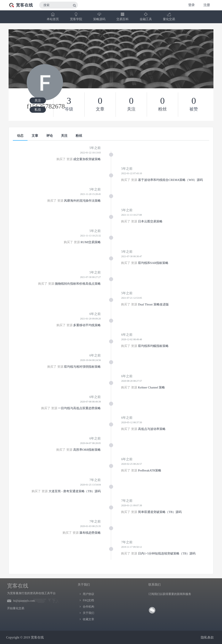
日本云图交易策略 (150, 221)
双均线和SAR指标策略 (153, 263)
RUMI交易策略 (91, 242)
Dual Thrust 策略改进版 (153, 304)
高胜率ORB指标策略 (87, 450)
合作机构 (88, 607)
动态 (20, 136)
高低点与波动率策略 (152, 429)
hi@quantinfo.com (24, 601)
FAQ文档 (88, 600)
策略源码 (99, 17)
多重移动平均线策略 (87, 325)
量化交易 (169, 17)
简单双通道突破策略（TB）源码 (160, 512)
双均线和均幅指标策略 (153, 346)
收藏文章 (88, 619)
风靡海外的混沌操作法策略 (82, 201)
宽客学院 (76, 17)
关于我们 (88, 613)
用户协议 (88, 594)
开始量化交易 (16, 608)
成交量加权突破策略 (87, 159)
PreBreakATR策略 (150, 470)
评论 (50, 136)
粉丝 (79, 136)
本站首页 (53, 17)
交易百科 (123, 17)
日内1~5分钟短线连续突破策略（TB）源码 (167, 553)
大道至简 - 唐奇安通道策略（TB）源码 (75, 491)
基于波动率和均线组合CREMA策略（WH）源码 (170, 180)
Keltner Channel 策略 (151, 387)
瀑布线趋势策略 (90, 533)
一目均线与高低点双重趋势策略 (79, 408)
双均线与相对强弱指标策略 (82, 367)
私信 (38, 110)
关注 (38, 100)
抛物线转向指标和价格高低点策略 (78, 284)
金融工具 (146, 17)
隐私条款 (207, 637)
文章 (35, 136)
